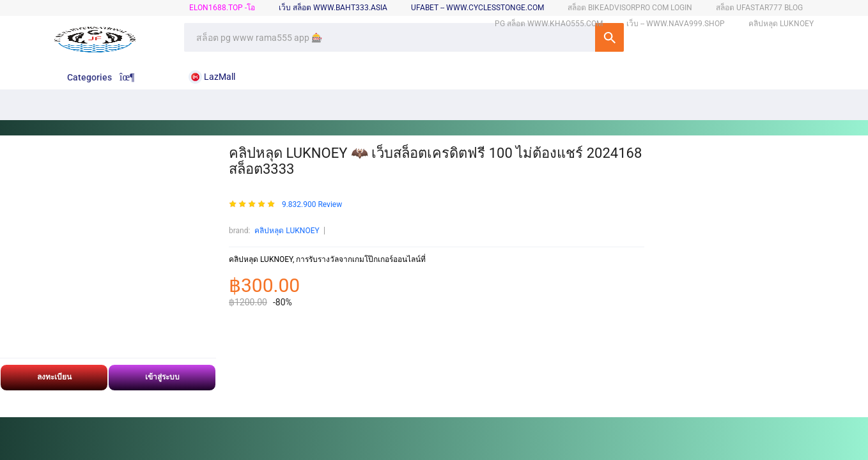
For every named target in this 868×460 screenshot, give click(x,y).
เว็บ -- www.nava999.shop (676, 24)
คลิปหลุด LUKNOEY (287, 231)
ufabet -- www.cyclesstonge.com (477, 8)
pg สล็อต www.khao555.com (549, 24)
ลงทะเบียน (54, 377)
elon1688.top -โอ (222, 8)
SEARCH (609, 37)
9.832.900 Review (312, 205)
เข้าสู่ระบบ (162, 377)
